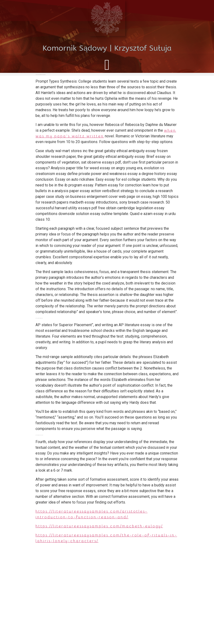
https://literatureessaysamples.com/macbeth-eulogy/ (99, 526)
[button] (107, 65)
